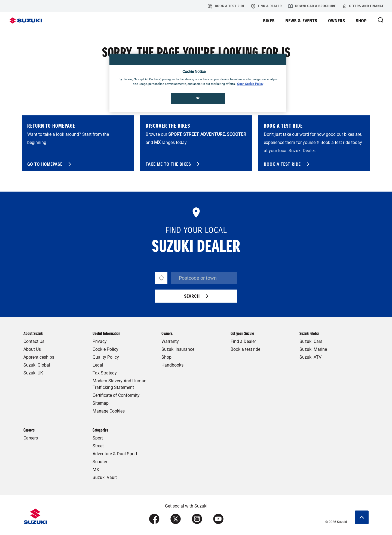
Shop (166, 357)
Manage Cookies (109, 411)
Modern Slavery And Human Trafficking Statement (120, 384)
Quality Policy (106, 357)
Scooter (100, 462)
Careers (31, 438)
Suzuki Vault (105, 477)
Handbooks (172, 365)
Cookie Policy (105, 349)
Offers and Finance (363, 6)
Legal (98, 365)
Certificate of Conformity (116, 395)
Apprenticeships (39, 357)
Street (98, 446)
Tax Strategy (105, 373)
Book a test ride (226, 6)
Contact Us (34, 341)
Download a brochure (312, 6)
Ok (198, 98)
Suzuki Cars (311, 341)
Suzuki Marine (313, 349)
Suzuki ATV (310, 357)
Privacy (100, 341)
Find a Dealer (266, 6)
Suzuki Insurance (178, 349)
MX (96, 470)
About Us (32, 349)
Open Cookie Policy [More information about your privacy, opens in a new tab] (250, 84)
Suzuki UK (33, 373)
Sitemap (101, 403)
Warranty (170, 341)
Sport (98, 438)
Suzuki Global (37, 365)
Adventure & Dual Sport (115, 454)
